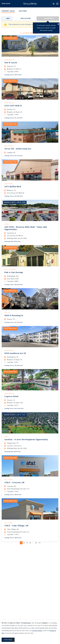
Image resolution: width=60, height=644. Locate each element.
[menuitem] (8, 11)
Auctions (23, 11)
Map (8, 18)
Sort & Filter (25, 18)
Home (30, 4)
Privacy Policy (37, 631)
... (33, 571)
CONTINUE (8, 640)
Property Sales (8, 11)
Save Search (49, 18)
